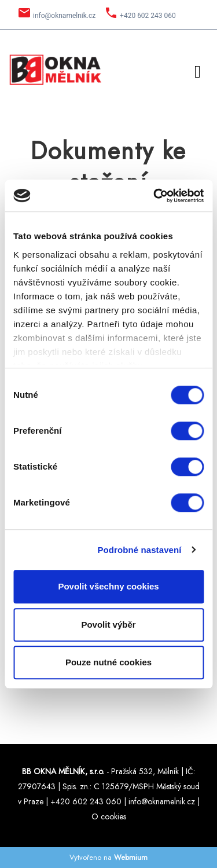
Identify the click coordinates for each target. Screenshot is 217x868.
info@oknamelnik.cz (64, 16)
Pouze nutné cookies (108, 662)
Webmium (131, 857)
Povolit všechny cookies (108, 586)
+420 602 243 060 (148, 16)
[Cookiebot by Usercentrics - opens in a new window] (155, 196)
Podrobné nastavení (139, 550)
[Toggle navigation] (198, 70)
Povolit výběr (108, 625)
